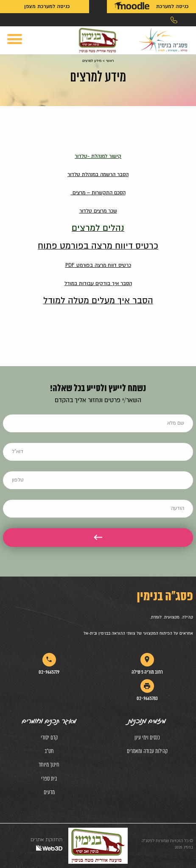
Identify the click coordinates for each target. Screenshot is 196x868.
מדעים (49, 793)
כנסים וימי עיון (147, 738)
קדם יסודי (49, 738)
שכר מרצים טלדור (98, 211)
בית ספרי (49, 779)
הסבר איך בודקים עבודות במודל (98, 284)
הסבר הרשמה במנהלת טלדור (98, 175)
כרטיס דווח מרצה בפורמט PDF (98, 265)
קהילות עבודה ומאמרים (147, 752)
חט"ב (49, 752)
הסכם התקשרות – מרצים (98, 193)
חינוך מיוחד (49, 765)
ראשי (110, 61)
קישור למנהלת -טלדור (98, 156)
